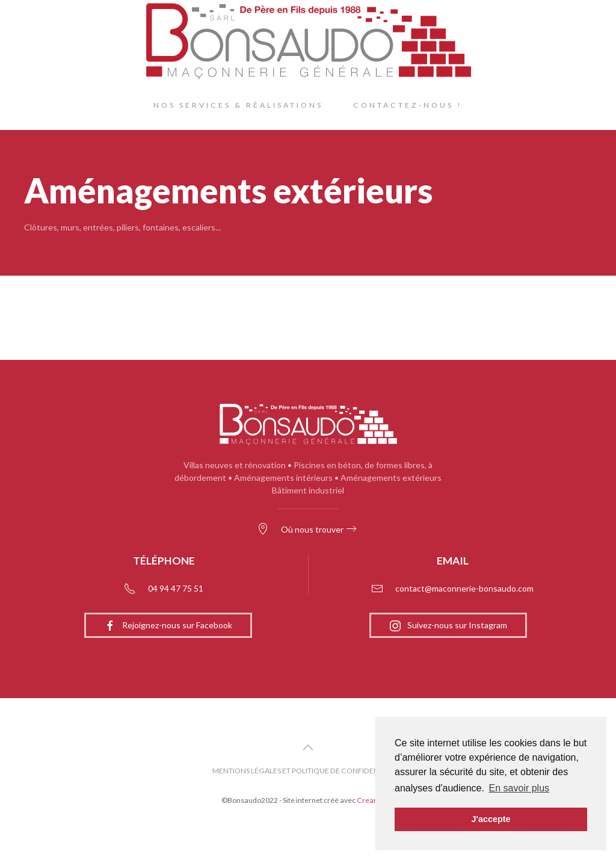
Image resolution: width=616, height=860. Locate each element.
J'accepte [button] (491, 819)
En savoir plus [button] (519, 788)
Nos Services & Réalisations (238, 105)
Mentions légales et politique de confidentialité (308, 771)
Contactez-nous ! (408, 105)
